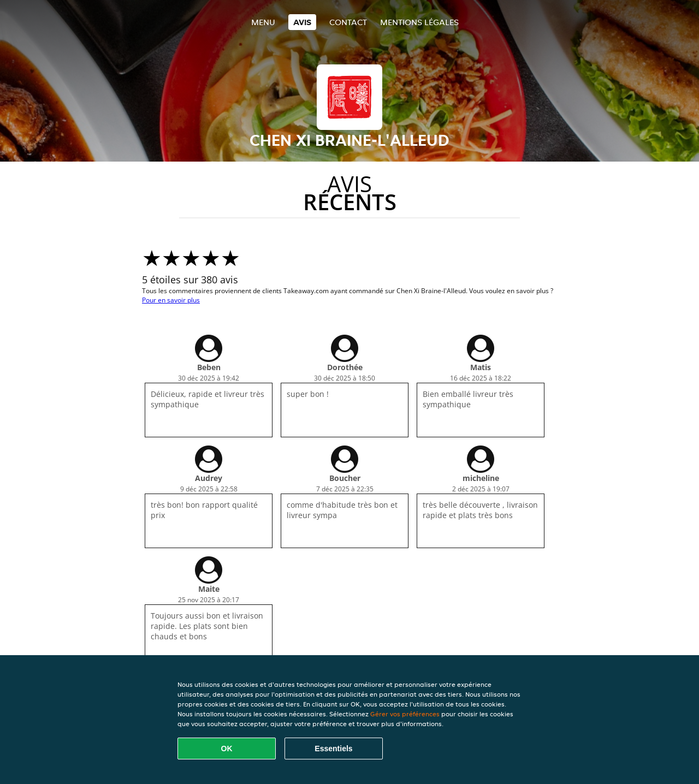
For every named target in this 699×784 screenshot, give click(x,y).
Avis (302, 22)
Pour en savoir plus (171, 300)
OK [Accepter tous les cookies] (227, 749)
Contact (348, 22)
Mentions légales (419, 22)
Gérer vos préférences (405, 714)
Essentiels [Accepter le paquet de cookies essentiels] (333, 749)
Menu (263, 22)
